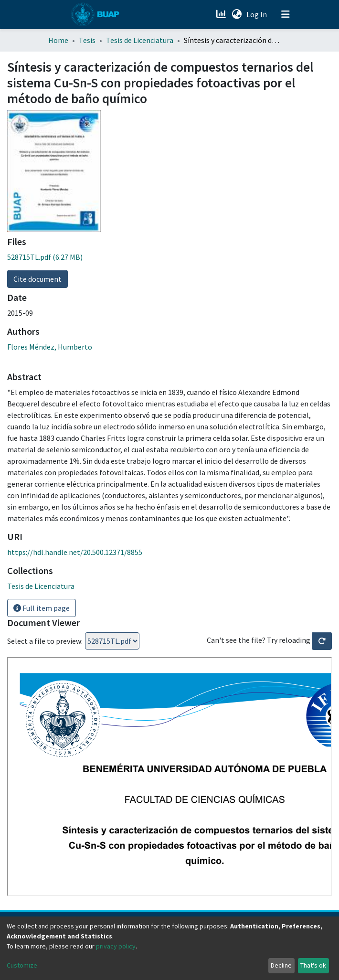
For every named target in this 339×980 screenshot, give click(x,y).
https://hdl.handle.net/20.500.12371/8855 (75, 552)
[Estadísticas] (222, 14)
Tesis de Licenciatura (140, 40)
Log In (258, 14)
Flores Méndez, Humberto (50, 347)
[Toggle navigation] (286, 14)
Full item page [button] (42, 608)
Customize (22, 965)
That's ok (313, 965)
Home (58, 40)
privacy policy (116, 946)
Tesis (87, 40)
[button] (237, 14)
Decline (281, 965)
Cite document (37, 279)
